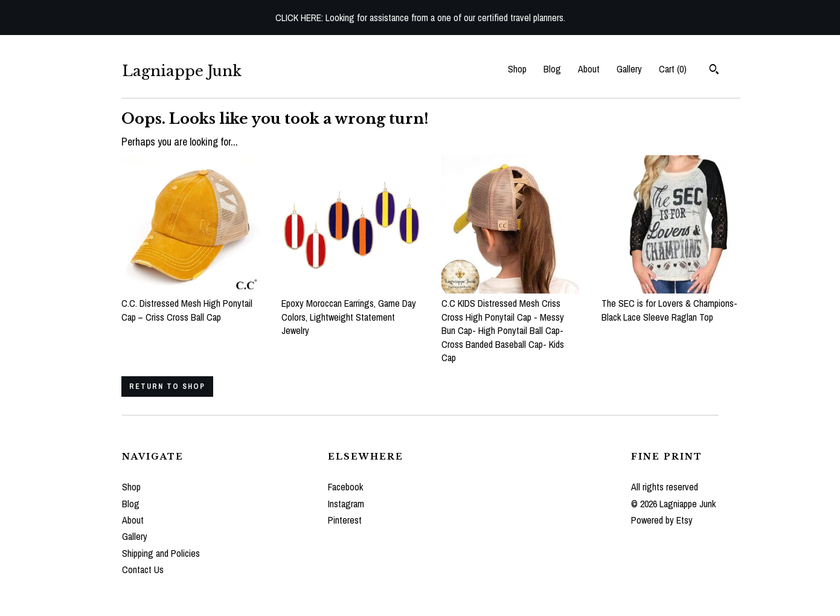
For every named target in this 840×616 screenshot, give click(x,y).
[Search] (714, 71)
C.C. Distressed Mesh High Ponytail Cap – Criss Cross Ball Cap (191, 303)
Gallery (629, 69)
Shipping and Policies (161, 553)
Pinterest (345, 520)
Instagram (346, 504)
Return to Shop (167, 387)
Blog (552, 69)
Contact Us (143, 569)
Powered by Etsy (662, 520)
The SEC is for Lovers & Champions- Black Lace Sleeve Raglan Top (671, 303)
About (589, 69)
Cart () (673, 69)
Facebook (345, 487)
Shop (517, 69)
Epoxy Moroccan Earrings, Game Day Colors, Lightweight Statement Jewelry (351, 310)
